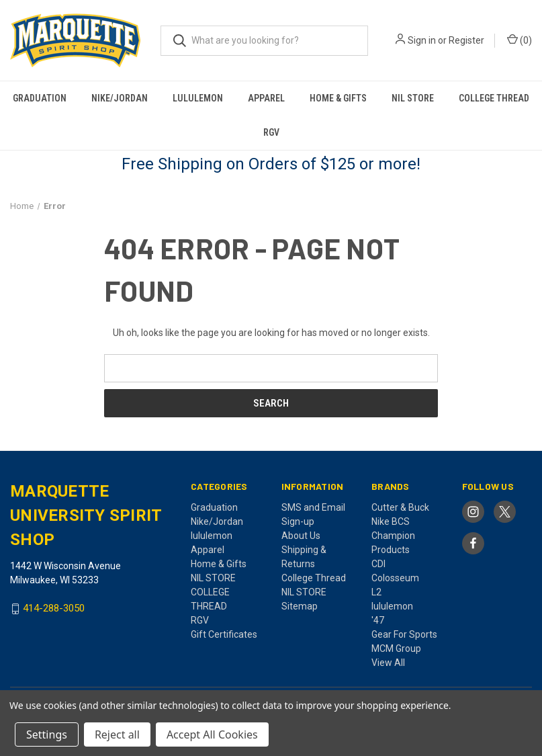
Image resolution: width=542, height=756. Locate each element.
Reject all (117, 734)
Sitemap (300, 606)
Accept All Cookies (212, 734)
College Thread (314, 578)
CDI (378, 564)
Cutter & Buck (400, 507)
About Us (301, 536)
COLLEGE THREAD (494, 98)
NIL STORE (413, 98)
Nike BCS (391, 521)
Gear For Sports (404, 634)
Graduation (40, 98)
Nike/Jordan (120, 98)
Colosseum (395, 578)
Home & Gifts (338, 98)
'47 (378, 620)
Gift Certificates (224, 634)
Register (466, 40)
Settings (47, 734)
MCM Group (396, 648)
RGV (271, 132)
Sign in (422, 40)
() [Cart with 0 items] (520, 40)
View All (388, 663)
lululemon (198, 98)
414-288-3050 (54, 609)
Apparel (266, 98)
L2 (376, 592)
